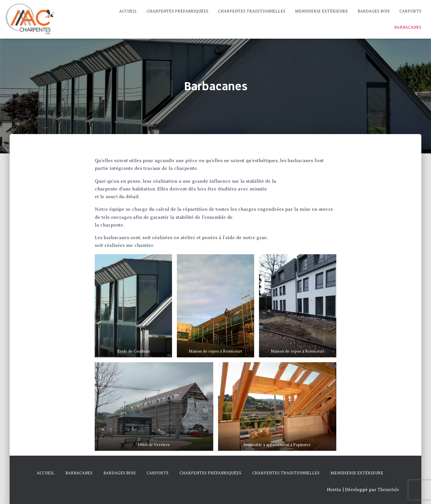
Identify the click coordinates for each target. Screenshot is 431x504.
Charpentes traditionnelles (252, 11)
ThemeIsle (388, 490)
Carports (410, 11)
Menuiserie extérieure (321, 11)
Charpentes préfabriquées (177, 11)
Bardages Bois (374, 11)
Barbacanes (408, 27)
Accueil (128, 11)
